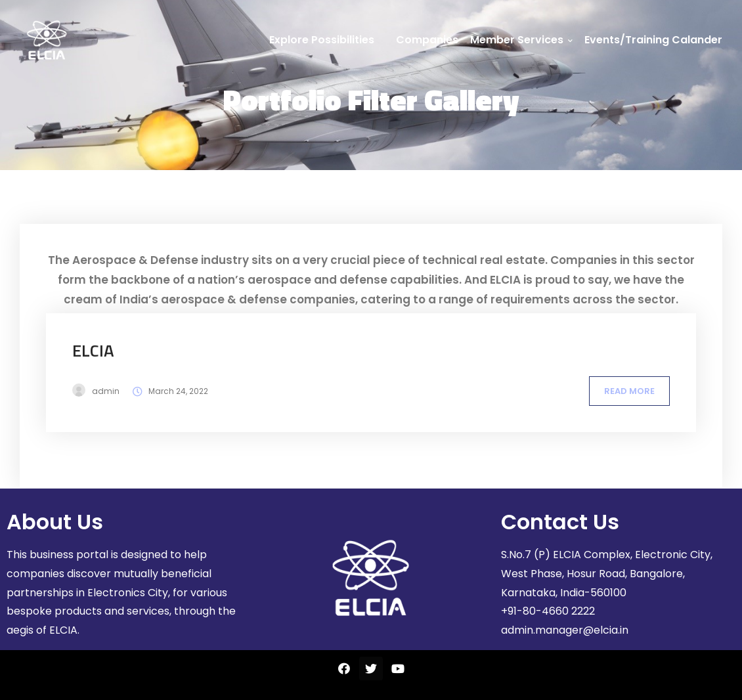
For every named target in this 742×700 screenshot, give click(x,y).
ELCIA (93, 350)
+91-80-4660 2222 (548, 611)
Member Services (521, 40)
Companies (427, 40)
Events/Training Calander (653, 40)
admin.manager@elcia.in (565, 630)
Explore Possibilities (322, 40)
